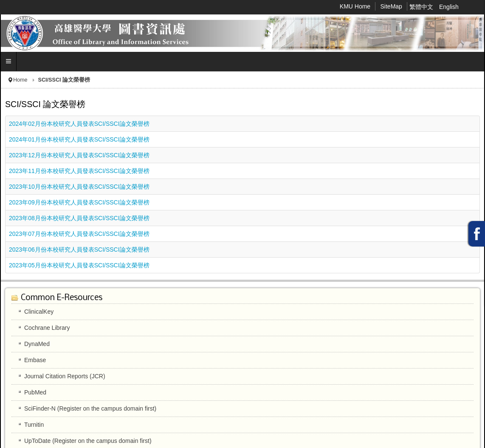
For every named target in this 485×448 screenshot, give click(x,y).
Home (20, 80)
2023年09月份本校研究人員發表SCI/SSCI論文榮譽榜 (79, 202)
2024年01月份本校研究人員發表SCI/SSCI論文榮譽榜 (79, 139)
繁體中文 (422, 7)
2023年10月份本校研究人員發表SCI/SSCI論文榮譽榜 (79, 187)
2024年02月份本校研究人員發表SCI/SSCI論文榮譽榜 (79, 124)
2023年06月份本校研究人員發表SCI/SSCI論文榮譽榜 (79, 250)
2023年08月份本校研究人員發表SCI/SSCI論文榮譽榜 (79, 218)
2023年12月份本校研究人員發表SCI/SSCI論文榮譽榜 (79, 155)
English (449, 7)
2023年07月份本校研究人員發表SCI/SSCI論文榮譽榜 (79, 234)
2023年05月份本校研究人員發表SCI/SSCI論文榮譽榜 (79, 265)
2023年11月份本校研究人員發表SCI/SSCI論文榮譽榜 (79, 171)
